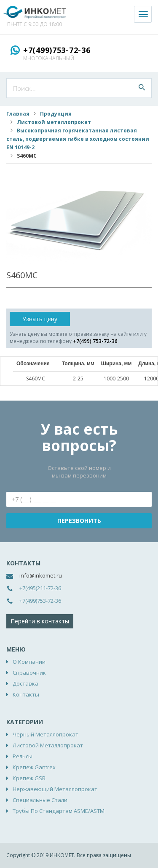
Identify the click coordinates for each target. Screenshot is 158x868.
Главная (18, 114)
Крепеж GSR (29, 778)
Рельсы (23, 756)
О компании (29, 662)
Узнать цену (40, 319)
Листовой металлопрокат (54, 122)
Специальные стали (40, 800)
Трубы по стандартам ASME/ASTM (59, 811)
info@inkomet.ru (41, 575)
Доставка (25, 683)
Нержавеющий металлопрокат (55, 789)
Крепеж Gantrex (34, 767)
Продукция (56, 114)
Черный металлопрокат (46, 734)
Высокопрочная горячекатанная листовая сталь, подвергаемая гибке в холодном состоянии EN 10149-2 (78, 139)
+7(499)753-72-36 (57, 50)
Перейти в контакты (40, 621)
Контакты (26, 694)
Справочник (29, 673)
